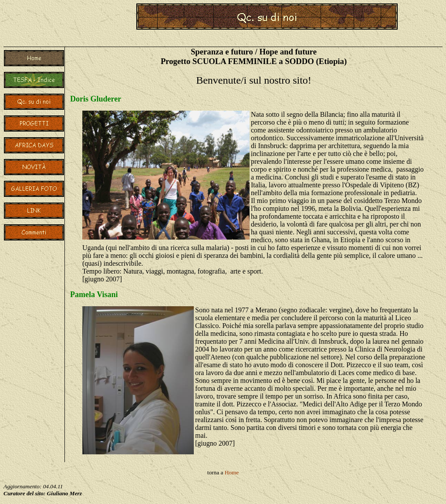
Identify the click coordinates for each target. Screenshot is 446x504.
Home (232, 472)
